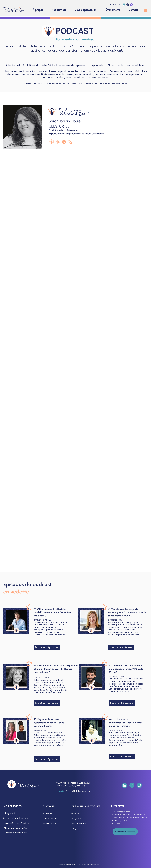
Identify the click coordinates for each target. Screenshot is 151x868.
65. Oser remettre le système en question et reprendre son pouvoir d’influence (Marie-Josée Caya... (56, 669)
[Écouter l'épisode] (47, 647)
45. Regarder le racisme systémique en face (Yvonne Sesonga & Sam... (49, 723)
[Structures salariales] (16, 818)
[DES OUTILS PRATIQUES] (86, 806)
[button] (145, 10)
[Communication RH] (15, 833)
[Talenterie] (14, 9)
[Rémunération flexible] (17, 823)
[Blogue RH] (78, 818)
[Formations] (50, 823)
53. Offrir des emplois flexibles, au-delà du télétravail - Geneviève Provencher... (52, 612)
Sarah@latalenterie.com (79, 791)
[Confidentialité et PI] (67, 865)
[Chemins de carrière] (16, 828)
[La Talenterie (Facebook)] (128, 5)
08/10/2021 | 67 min (41, 730)
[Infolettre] (115, 5)
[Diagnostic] (10, 813)
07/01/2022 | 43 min (42, 620)
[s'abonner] (125, 832)
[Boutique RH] (79, 823)
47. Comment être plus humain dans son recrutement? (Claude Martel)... (126, 669)
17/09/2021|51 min (116, 730)
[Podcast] (77, 813)
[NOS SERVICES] (13, 806)
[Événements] (50, 818)
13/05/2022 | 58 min (41, 678)
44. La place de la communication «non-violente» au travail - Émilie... (126, 723)
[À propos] (48, 813)
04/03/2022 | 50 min (116, 620)
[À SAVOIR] (49, 806)
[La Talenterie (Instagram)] (131, 5)
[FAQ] (74, 829)
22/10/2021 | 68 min (116, 677)
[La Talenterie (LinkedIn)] (124, 5)
